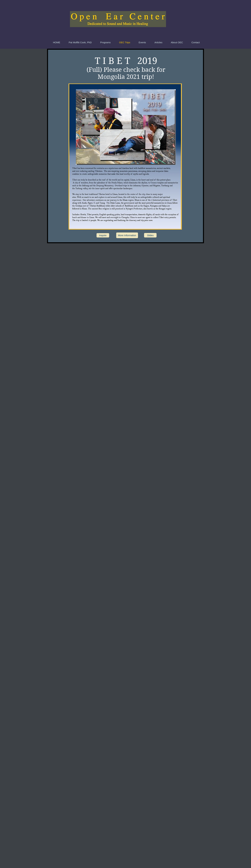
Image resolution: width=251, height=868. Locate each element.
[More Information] (127, 235)
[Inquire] (103, 235)
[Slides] (150, 235)
